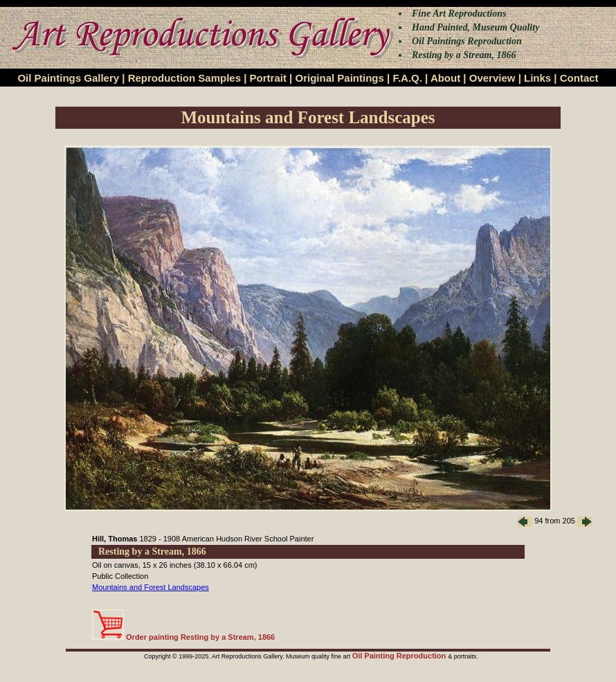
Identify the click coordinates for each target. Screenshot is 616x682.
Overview (492, 78)
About (445, 78)
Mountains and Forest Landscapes (151, 587)
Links (537, 78)
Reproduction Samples (184, 78)
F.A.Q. (407, 78)
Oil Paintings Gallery (68, 78)
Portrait (268, 78)
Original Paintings (339, 78)
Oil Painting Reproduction (400, 656)
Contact (579, 78)
